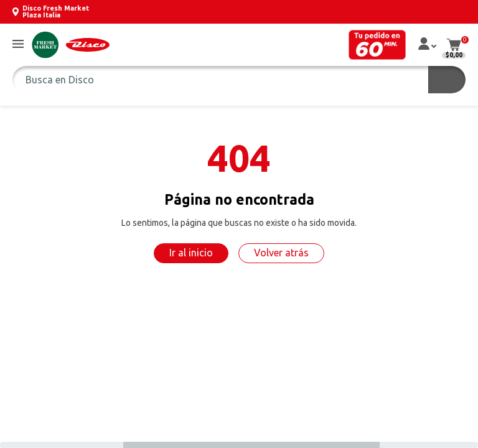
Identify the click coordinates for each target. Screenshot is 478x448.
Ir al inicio (191, 253)
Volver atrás (281, 253)
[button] (18, 44)
